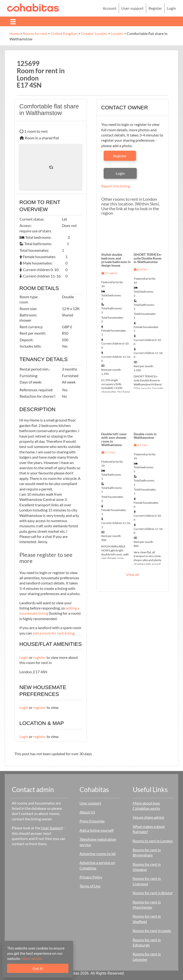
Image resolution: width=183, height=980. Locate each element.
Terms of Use (90, 886)
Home (14, 33)
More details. (32, 958)
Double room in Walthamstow (145, 436)
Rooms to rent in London (153, 841)
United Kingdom (64, 33)
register (40, 657)
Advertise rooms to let (98, 854)
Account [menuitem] (110, 8)
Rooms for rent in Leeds (152, 931)
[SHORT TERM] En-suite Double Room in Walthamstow (148, 258)
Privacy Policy (91, 877)
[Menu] (13, 21)
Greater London (94, 33)
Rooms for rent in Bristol (153, 893)
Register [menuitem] (155, 8)
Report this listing (116, 186)
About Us (87, 812)
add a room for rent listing (53, 633)
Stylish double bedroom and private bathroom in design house (116, 260)
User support (90, 803)
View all (132, 574)
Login (24, 657)
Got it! (38, 968)
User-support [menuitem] (132, 8)
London (117, 33)
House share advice (148, 817)
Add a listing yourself (97, 830)
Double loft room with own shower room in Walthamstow (114, 439)
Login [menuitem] (171, 8)
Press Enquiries (92, 821)
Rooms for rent (35, 33)
